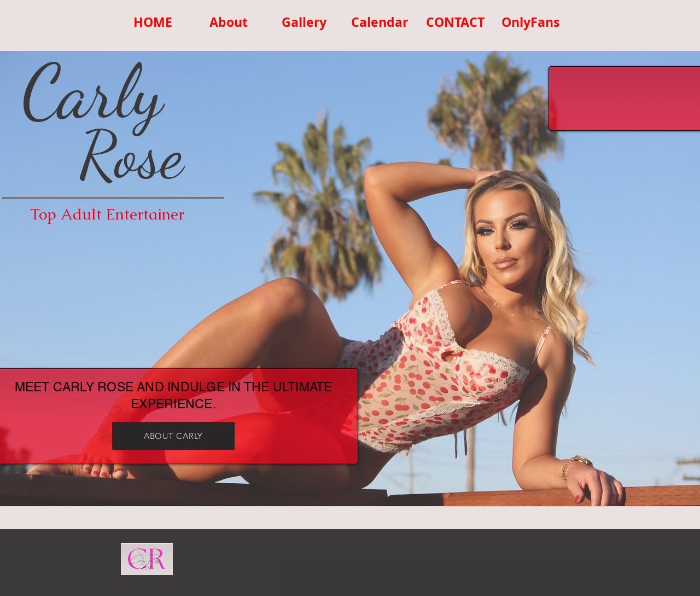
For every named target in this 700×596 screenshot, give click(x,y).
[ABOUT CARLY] (173, 436)
